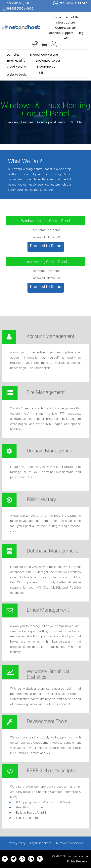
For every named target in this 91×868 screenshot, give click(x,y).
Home (57, 17)
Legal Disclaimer (41, 843)
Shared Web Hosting (44, 55)
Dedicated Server (48, 61)
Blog (81, 33)
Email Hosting (16, 61)
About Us (72, 17)
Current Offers (65, 28)
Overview (12, 122)
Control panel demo (51, 122)
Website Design (18, 75)
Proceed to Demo (46, 246)
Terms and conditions (69, 843)
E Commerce (46, 67)
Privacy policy (17, 843)
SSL (41, 74)
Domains (13, 55)
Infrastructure (65, 23)
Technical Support (60, 33)
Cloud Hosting (16, 67)
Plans (81, 122)
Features (27, 122)
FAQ (66, 38)
